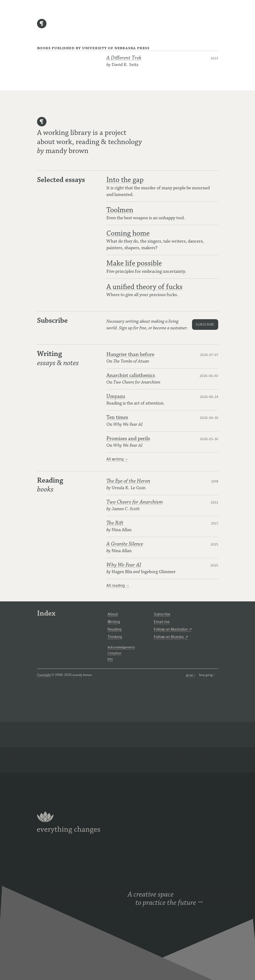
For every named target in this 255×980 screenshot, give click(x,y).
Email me (162, 622)
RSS (110, 659)
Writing (114, 622)
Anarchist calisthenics (131, 375)
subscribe (205, 325)
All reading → (118, 585)
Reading (115, 629)
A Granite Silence (125, 544)
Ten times (117, 417)
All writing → (117, 459)
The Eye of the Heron (128, 481)
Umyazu (116, 396)
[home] (42, 27)
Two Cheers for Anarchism (135, 502)
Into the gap (125, 180)
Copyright (44, 675)
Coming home (128, 233)
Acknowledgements (121, 647)
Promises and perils (128, 439)
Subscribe (162, 614)
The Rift (115, 523)
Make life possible (134, 263)
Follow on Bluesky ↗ (171, 637)
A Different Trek (124, 58)
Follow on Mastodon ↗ (173, 629)
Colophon (115, 653)
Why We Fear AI (124, 565)
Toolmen (120, 210)
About (113, 614)
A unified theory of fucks (144, 287)
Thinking (115, 637)
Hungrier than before (130, 354)
